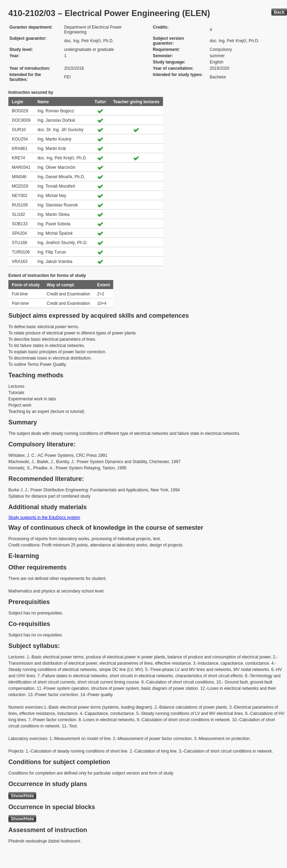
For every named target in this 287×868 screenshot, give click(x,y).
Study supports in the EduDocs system (44, 518)
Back (279, 12)
